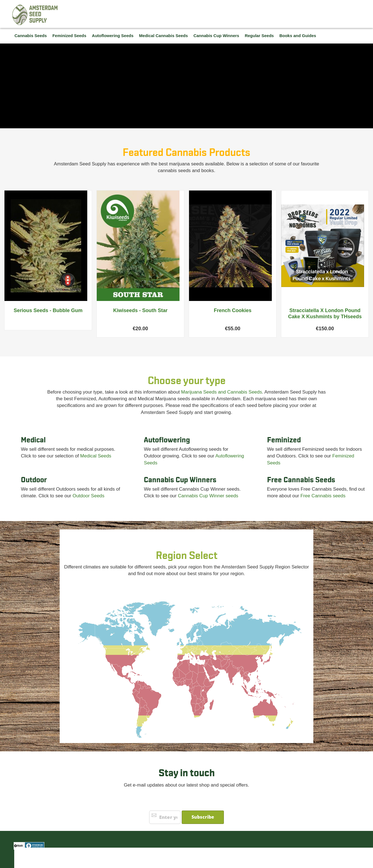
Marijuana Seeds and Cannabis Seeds (222, 392)
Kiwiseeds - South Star (140, 310)
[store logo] (35, 15)
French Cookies (233, 310)
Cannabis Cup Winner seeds (208, 496)
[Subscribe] (203, 817)
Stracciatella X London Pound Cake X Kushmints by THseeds (325, 314)
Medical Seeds (96, 456)
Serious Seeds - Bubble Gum (48, 310)
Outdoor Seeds (88, 496)
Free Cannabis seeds (323, 496)
